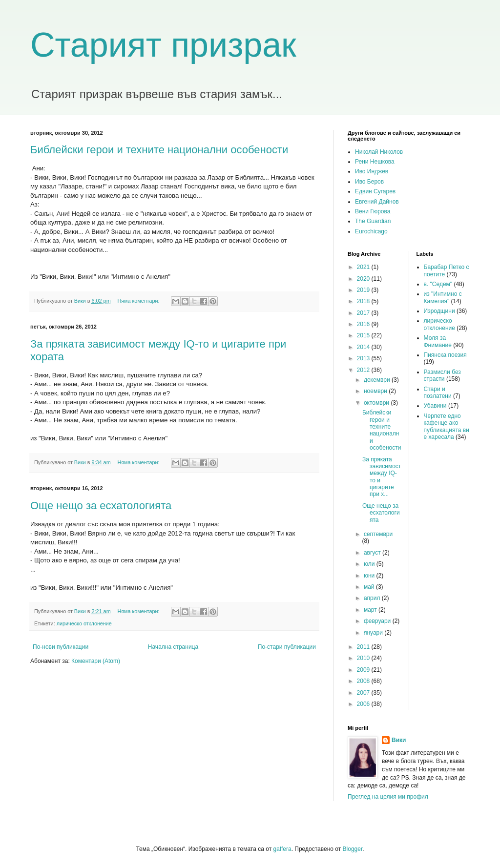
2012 (364, 370)
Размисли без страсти (442, 375)
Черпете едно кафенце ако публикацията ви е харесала (447, 426)
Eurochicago (371, 231)
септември (378, 534)
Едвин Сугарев (375, 191)
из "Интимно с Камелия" (443, 297)
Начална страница (173, 647)
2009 (364, 670)
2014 (364, 347)
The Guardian (373, 221)
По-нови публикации (61, 647)
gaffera (282, 849)
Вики (399, 740)
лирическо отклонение (84, 623)
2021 (364, 267)
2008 (364, 681)
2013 (364, 358)
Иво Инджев (372, 171)
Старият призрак (163, 45)
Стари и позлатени (438, 393)
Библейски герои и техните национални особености (159, 150)
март (371, 610)
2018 (364, 301)
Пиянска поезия (445, 355)
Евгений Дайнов (377, 202)
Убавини (435, 406)
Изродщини (439, 311)
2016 (364, 324)
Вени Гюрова (373, 211)
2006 (364, 704)
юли (370, 564)
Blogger (353, 849)
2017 (364, 313)
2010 (364, 658)
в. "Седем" (438, 284)
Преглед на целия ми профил (388, 797)
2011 (364, 647)
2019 (364, 290)
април (373, 598)
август (373, 553)
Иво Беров (369, 182)
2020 (364, 279)
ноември (376, 391)
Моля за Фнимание (438, 341)
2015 (364, 335)
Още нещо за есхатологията (101, 506)
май (370, 587)
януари (374, 633)
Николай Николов (379, 152)
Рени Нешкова (375, 162)
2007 (364, 693)
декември (378, 380)
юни (370, 576)
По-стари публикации (287, 647)
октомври (377, 403)
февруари (378, 621)
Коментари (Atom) (96, 661)
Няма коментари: (139, 301)
